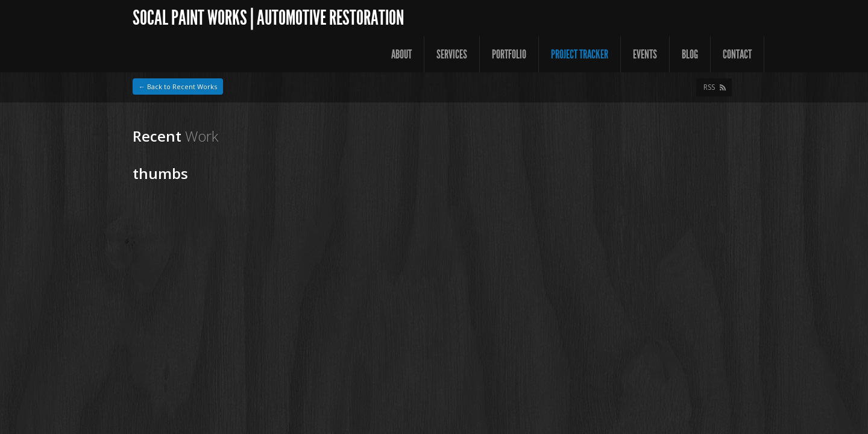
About (401, 54)
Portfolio (509, 54)
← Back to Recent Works (178, 86)
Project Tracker (580, 54)
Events (645, 54)
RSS (709, 87)
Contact (737, 54)
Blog (690, 54)
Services (452, 54)
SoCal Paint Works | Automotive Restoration (268, 18)
